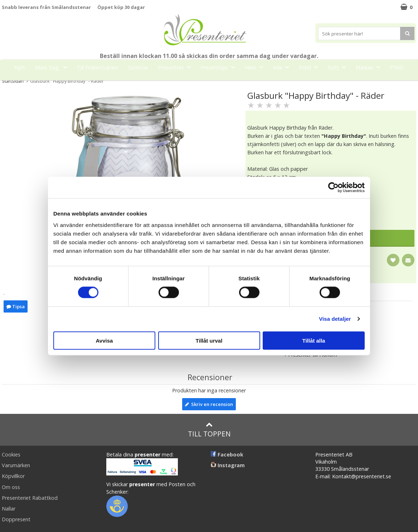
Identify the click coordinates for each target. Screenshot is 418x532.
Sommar (138, 67)
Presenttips (220, 67)
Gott (339, 67)
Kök (283, 67)
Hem (256, 67)
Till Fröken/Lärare (98, 67)
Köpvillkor (13, 476)
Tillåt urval (209, 340)
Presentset (177, 67)
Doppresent (16, 519)
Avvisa (104, 340)
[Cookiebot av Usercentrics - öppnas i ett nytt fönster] (333, 188)
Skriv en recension (209, 404)
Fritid (310, 67)
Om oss (11, 487)
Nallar (9, 509)
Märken (370, 67)
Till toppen (209, 430)
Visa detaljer (335, 319)
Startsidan (13, 81)
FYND (397, 67)
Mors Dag (53, 67)
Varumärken (16, 465)
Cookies (11, 454)
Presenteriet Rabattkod (30, 498)
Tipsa (16, 306)
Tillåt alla (314, 340)
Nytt (20, 67)
